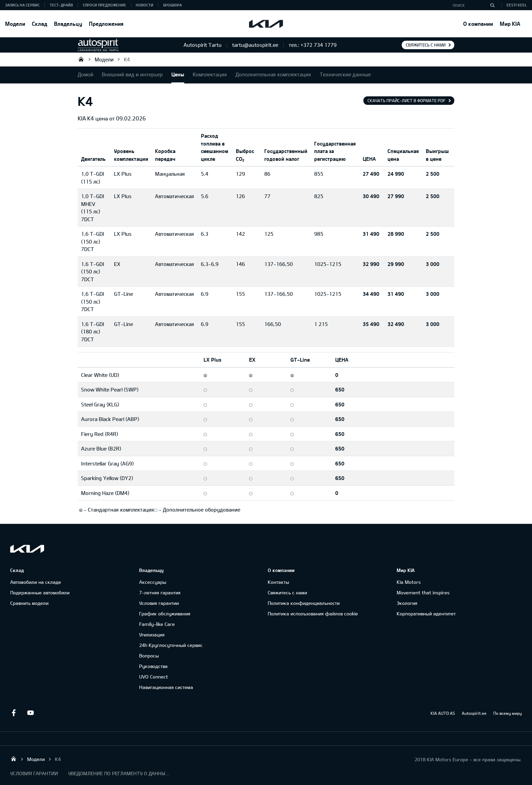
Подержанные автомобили (40, 592)
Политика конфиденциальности (304, 603)
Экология (407, 603)
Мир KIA (510, 24)
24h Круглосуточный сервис (171, 645)
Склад (40, 24)
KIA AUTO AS (443, 713)
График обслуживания (165, 614)
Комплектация (210, 74)
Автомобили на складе (36, 582)
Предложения (106, 24)
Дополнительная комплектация (273, 74)
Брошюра (173, 5)
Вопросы (149, 656)
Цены (178, 74)
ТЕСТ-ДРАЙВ (61, 5)
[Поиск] (492, 5)
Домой (85, 74)
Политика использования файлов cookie (313, 614)
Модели (15, 24)
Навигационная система (166, 687)
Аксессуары (153, 582)
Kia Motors (409, 582)
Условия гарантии (159, 603)
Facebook (14, 713)
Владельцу (68, 24)
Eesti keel (517, 5)
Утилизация (152, 635)
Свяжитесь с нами (426, 45)
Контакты (278, 582)
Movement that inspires (423, 592)
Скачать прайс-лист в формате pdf (406, 100)
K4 (127, 59)
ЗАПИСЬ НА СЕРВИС (22, 5)
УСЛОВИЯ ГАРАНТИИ (34, 773)
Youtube (31, 713)
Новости (145, 5)
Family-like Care (157, 624)
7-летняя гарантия (160, 592)
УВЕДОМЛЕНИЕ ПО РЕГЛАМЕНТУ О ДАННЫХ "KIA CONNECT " (119, 773)
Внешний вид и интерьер (132, 74)
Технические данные (345, 74)
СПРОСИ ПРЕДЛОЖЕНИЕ (104, 5)
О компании (478, 24)
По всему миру (508, 713)
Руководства (153, 666)
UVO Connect (154, 677)
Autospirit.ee (474, 713)
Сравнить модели (29, 603)
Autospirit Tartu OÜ (81, 59)
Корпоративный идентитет (426, 614)
